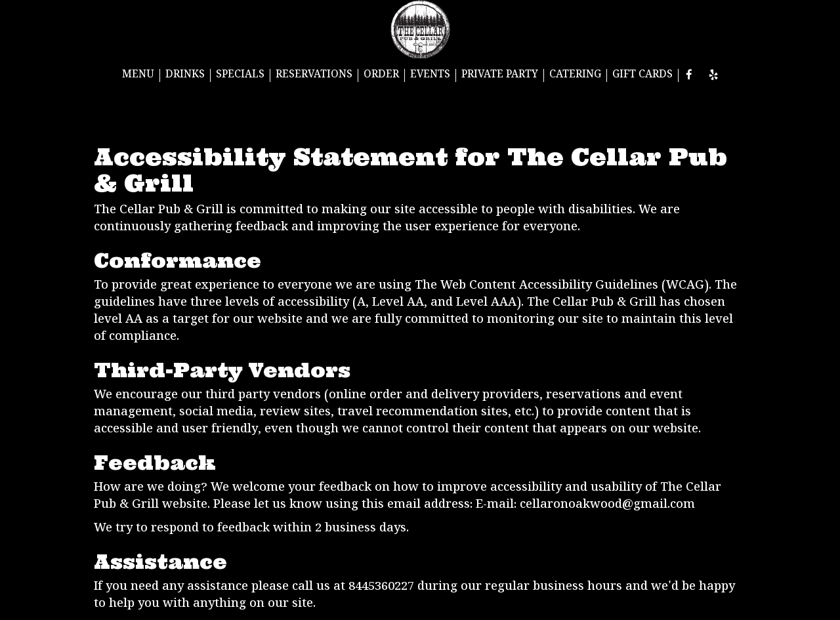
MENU (138, 75)
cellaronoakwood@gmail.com (607, 506)
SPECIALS (240, 75)
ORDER (381, 75)
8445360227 (381, 588)
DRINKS (185, 75)
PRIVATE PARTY (500, 75)
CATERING (575, 75)
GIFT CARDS (642, 75)
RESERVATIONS (314, 75)
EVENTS (430, 75)
